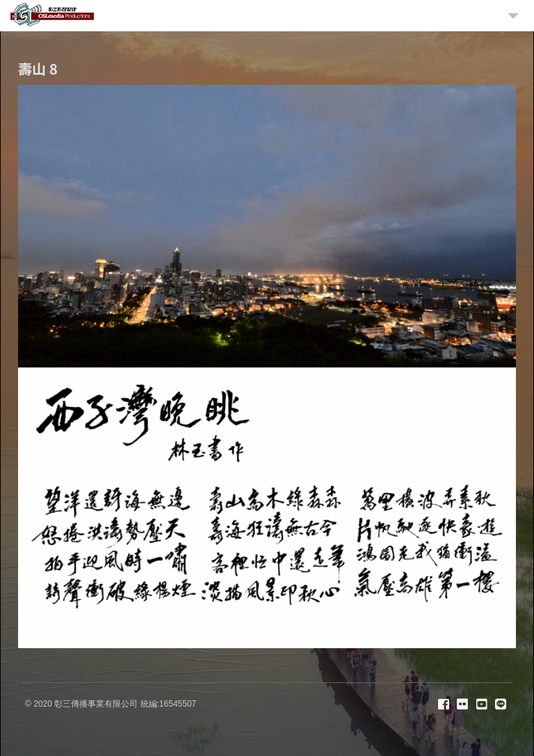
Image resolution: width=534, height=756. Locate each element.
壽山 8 (38, 69)
